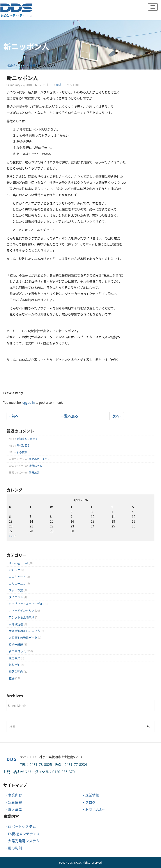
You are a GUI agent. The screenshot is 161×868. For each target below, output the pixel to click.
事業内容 (15, 795)
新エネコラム (17, 651)
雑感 (32, 66)
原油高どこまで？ (27, 439)
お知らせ (14, 570)
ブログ (22, 66)
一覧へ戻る (69, 416)
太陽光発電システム (24, 841)
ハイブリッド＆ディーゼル (26, 604)
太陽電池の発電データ (23, 638)
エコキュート (17, 577)
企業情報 (92, 795)
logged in (28, 402)
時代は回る (23, 445)
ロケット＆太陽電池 (22, 617)
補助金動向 (16, 671)
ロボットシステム (22, 826)
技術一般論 (16, 644)
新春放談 (22, 452)
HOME (11, 66)
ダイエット (16, 597)
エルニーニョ (17, 583)
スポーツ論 (16, 590)
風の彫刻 (15, 848)
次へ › (117, 416)
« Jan (13, 536)
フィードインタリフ (22, 610)
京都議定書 (16, 624)
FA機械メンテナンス (24, 834)
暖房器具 (14, 658)
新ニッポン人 (22, 78)
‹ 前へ (14, 416)
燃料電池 (14, 665)
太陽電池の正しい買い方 (24, 631)
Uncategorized (18, 563)
